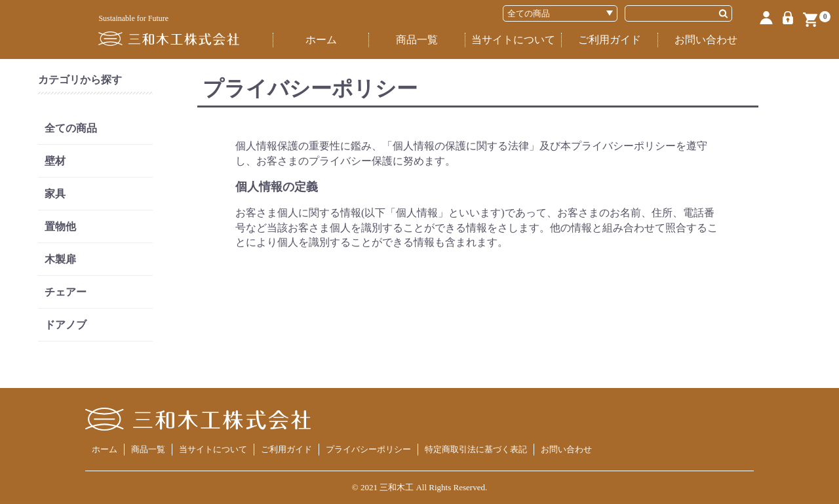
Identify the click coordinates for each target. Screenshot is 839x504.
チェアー (66, 292)
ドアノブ (66, 325)
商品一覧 (417, 40)
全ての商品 (71, 128)
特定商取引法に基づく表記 (476, 449)
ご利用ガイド (610, 40)
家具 (55, 194)
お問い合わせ (706, 40)
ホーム (321, 40)
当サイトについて (513, 40)
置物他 (60, 226)
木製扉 (60, 259)
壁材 (55, 161)
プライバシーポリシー (368, 449)
